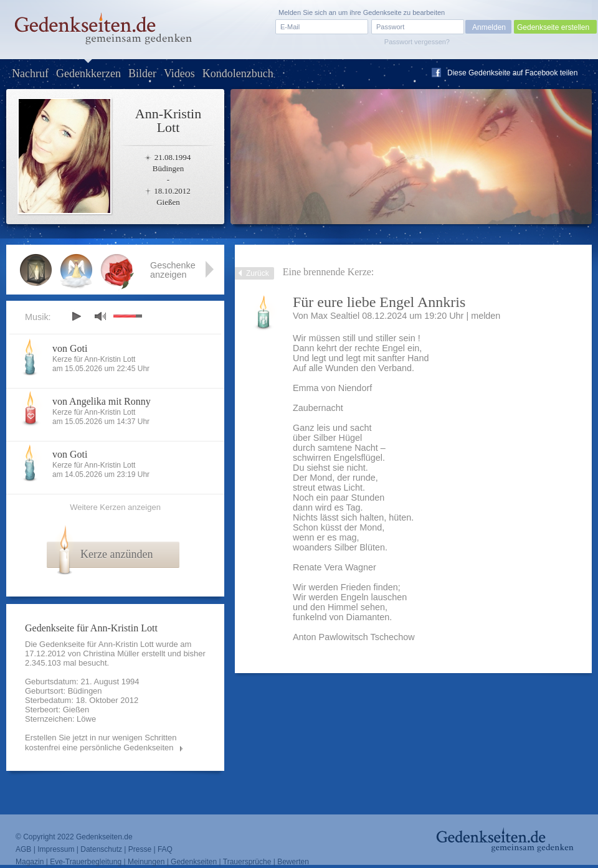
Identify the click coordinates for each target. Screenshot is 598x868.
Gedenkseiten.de (104, 837)
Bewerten (293, 862)
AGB (23, 849)
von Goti (70, 348)
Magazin (30, 862)
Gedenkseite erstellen (553, 27)
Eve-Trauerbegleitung (86, 862)
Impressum (56, 849)
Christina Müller (111, 653)
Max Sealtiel (335, 316)
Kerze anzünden (116, 554)
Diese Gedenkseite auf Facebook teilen (512, 73)
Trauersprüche (247, 862)
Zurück (258, 273)
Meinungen (146, 862)
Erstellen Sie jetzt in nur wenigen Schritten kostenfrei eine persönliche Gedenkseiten (101, 743)
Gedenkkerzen (88, 73)
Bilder (142, 73)
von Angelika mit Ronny (102, 401)
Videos (179, 73)
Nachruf (30, 73)
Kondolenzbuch (238, 73)
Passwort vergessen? (417, 42)
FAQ (165, 849)
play (76, 316)
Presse (140, 849)
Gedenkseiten (194, 862)
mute (100, 316)
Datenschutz (101, 849)
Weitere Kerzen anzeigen (115, 507)
